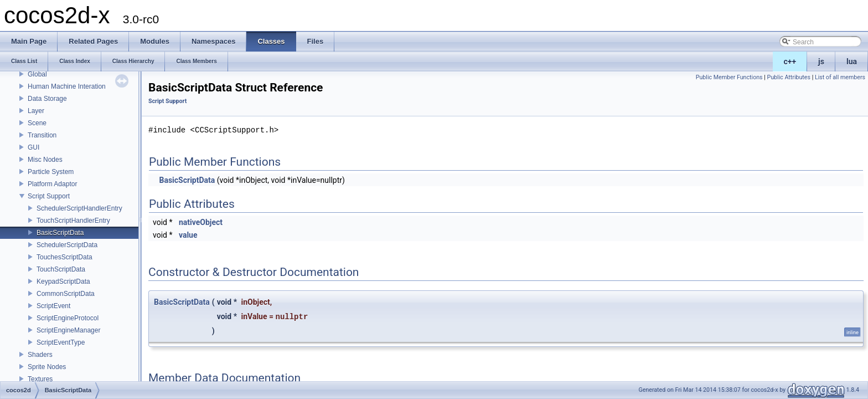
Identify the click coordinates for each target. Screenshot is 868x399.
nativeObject (201, 222)
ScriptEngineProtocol (68, 318)
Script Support (49, 196)
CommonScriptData (66, 294)
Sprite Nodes (47, 367)
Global (37, 74)
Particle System (51, 172)
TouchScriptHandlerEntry (73, 221)
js (821, 62)
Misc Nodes (45, 160)
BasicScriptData (60, 233)
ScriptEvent (53, 306)
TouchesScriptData (64, 257)
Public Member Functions (729, 77)
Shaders (40, 355)
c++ (790, 62)
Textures (40, 379)
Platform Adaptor (52, 184)
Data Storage (47, 99)
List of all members (840, 77)
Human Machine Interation (67, 86)
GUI (33, 147)
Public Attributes (789, 77)
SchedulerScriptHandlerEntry (79, 208)
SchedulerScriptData (67, 245)
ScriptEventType (61, 342)
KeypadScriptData (63, 282)
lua (852, 62)
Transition (42, 135)
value (188, 235)
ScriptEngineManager (68, 330)
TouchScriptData (61, 269)
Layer (36, 111)
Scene (37, 123)
